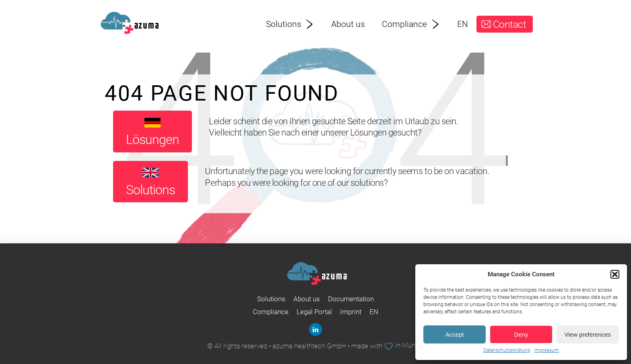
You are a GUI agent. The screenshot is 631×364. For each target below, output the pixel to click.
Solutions (290, 24)
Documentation (351, 299)
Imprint (351, 312)
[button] (615, 274)
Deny (521, 334)
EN (463, 24)
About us (348, 24)
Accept (455, 334)
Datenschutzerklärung (507, 350)
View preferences (588, 334)
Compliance (411, 24)
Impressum (547, 350)
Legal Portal (314, 312)
